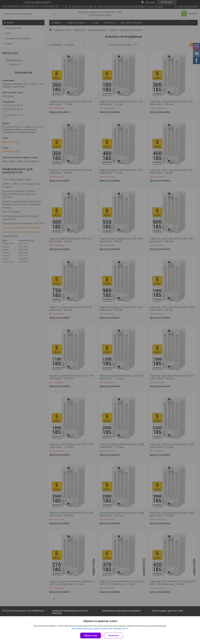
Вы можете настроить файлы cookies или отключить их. (99, 629)
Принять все (91, 635)
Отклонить (114, 635)
